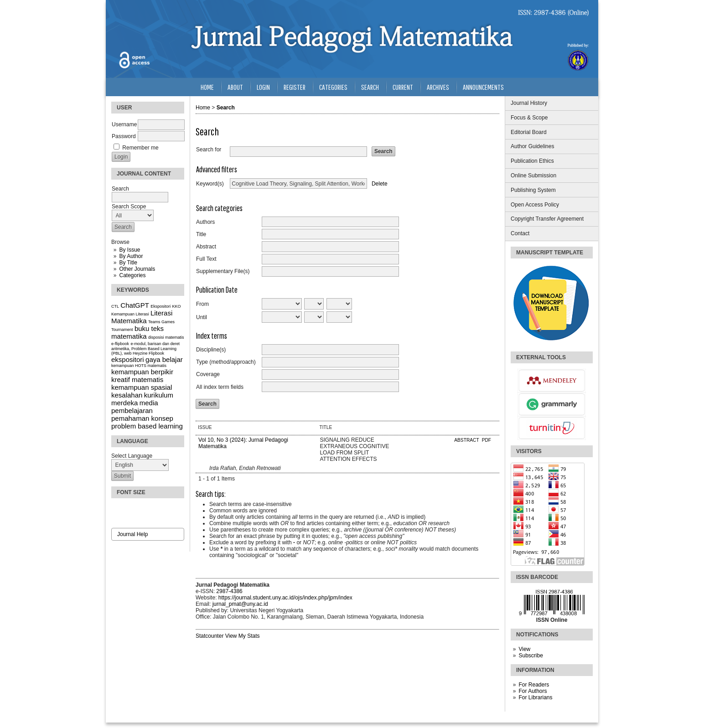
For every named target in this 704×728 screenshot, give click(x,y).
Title (201, 234)
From (202, 304)
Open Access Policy (535, 205)
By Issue (129, 250)
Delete (380, 184)
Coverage (208, 374)
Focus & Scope (529, 118)
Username (124, 124)
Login (263, 87)
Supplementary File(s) (223, 271)
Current (403, 87)
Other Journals (137, 269)
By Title (128, 263)
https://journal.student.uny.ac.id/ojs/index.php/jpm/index (285, 598)
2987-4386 (229, 591)
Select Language (132, 456)
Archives (438, 87)
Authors (205, 222)
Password (124, 136)
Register (295, 87)
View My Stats (243, 636)
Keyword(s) (210, 184)
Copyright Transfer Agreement (547, 219)
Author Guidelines (532, 146)
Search (370, 87)
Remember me (140, 148)
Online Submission (533, 176)
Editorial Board (529, 132)
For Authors (533, 691)
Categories (132, 275)
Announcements (483, 87)
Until (202, 317)
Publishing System (533, 190)
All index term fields (220, 387)
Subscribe (531, 656)
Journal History (529, 103)
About (235, 87)
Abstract (206, 247)
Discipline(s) (211, 350)
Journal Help (132, 534)
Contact (520, 233)
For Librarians (535, 697)
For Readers (534, 685)
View (524, 649)
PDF (487, 440)
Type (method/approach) (226, 362)
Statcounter (210, 636)
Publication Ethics (532, 161)
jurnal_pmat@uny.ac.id (240, 604)
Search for (209, 150)
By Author (131, 256)
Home (207, 87)
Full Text (206, 259)
